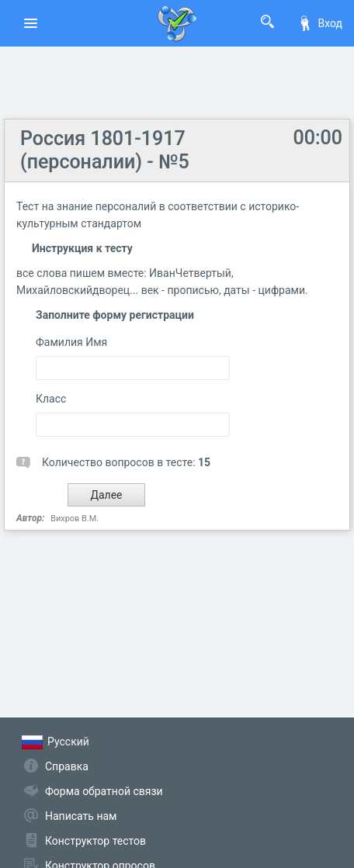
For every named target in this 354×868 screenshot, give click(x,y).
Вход (320, 23)
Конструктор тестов (95, 841)
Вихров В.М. (75, 519)
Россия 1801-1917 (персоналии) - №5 (105, 150)
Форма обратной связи (104, 791)
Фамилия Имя (71, 342)
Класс (51, 399)
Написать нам (81, 816)
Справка (67, 766)
